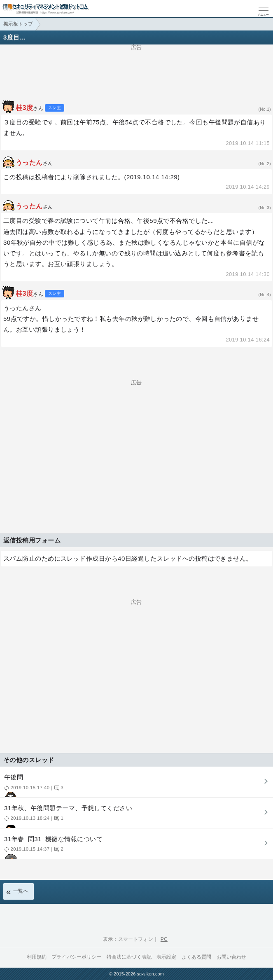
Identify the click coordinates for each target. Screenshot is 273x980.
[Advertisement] (136, 70)
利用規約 (37, 957)
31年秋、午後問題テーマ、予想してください (135, 816)
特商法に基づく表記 (129, 957)
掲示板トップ (18, 24)
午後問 (135, 785)
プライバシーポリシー (77, 957)
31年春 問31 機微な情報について (135, 847)
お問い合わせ (232, 957)
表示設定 (167, 957)
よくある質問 (197, 957)
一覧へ (21, 891)
